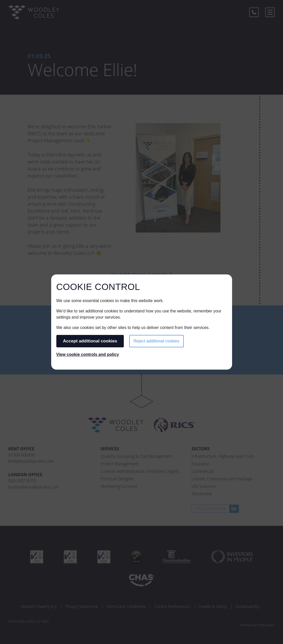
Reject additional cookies (156, 341)
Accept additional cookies (90, 341)
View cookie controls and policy (88, 354)
